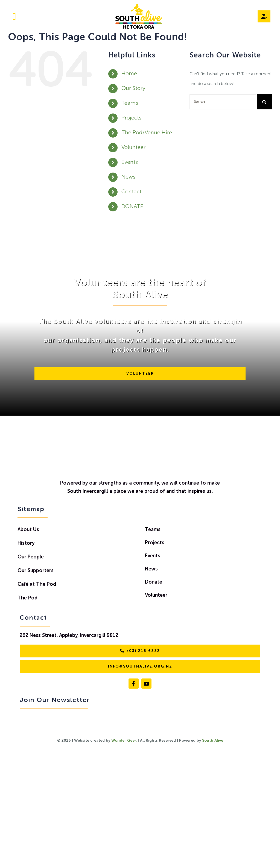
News (128, 177)
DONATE (132, 207)
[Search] (264, 102)
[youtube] (146, 684)
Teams (130, 103)
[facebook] (134, 684)
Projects (131, 118)
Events (130, 162)
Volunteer (133, 148)
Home (129, 74)
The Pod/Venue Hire (147, 133)
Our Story (133, 89)
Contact (131, 192)
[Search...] (223, 102)
